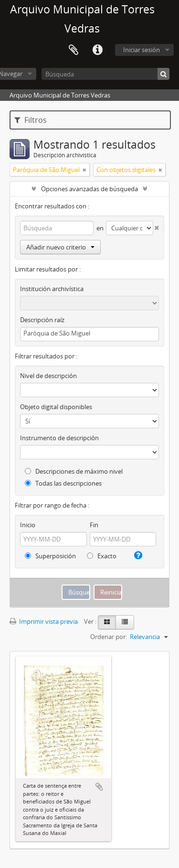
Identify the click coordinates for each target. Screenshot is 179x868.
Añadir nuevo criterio (60, 247)
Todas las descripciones (63, 483)
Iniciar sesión (142, 50)
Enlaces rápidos (97, 50)
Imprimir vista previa (44, 621)
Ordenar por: (109, 637)
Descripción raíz (42, 320)
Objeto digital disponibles (56, 407)
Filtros (31, 120)
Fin (94, 525)
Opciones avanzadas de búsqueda (89, 189)
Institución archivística (52, 289)
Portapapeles (74, 50)
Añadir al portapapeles (99, 787)
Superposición (50, 556)
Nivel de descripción (48, 376)
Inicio (28, 525)
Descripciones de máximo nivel (74, 471)
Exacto (102, 556)
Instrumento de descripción (59, 438)
